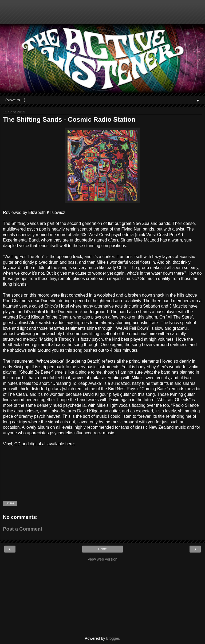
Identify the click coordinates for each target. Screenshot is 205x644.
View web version (102, 559)
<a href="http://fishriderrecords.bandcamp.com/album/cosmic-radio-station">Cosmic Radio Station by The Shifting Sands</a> (102, 468)
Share (10, 503)
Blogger (113, 638)
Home (102, 549)
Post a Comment (23, 529)
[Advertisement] (102, 15)
